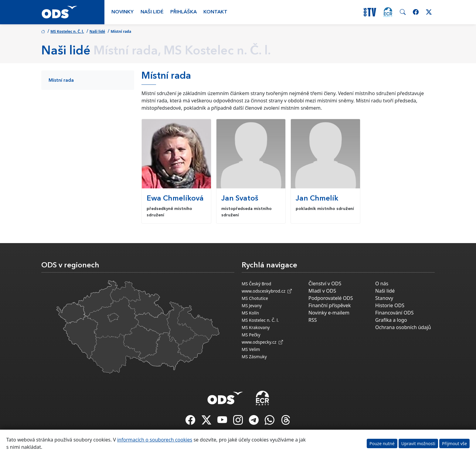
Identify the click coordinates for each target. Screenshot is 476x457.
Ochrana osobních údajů (403, 327)
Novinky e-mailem (329, 313)
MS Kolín (250, 313)
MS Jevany (252, 306)
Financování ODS (394, 313)
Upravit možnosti (418, 443)
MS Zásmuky (254, 357)
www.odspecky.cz (262, 342)
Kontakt (215, 12)
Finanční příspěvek (330, 305)
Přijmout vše (454, 443)
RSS (313, 320)
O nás (382, 283)
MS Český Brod (256, 284)
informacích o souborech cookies (155, 440)
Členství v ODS (325, 283)
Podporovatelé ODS (331, 298)
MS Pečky (251, 335)
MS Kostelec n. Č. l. (67, 31)
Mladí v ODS (322, 291)
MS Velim (251, 349)
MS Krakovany (256, 327)
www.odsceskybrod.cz (267, 291)
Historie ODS (390, 305)
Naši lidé (152, 12)
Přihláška (184, 12)
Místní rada (61, 81)
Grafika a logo (391, 320)
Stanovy (384, 298)
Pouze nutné (382, 443)
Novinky (122, 12)
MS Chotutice (255, 298)
